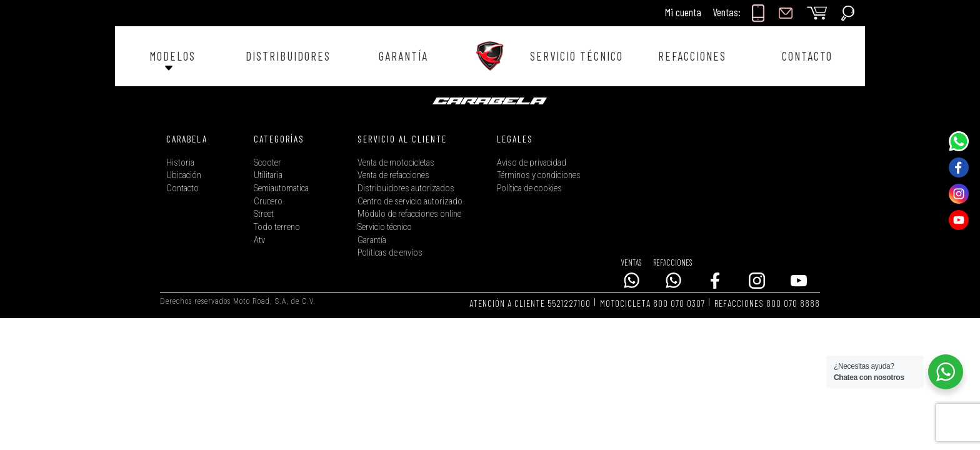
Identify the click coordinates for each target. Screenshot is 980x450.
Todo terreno (277, 227)
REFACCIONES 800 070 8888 (767, 303)
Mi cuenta (683, 12)
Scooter (267, 163)
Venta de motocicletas (396, 163)
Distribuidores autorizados (406, 188)
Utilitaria (268, 175)
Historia (180, 163)
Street (264, 214)
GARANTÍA (403, 56)
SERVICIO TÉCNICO (577, 56)
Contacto (182, 188)
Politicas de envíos (390, 253)
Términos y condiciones (539, 175)
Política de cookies (529, 188)
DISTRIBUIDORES (288, 56)
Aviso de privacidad (532, 163)
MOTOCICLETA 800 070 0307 (652, 303)
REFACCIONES (692, 56)
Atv (259, 240)
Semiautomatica (281, 188)
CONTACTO (807, 56)
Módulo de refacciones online (409, 214)
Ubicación (184, 175)
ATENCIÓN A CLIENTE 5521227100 (530, 303)
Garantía (372, 240)
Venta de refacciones (393, 175)
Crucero (268, 202)
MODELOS (172, 56)
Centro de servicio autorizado (410, 202)
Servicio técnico (385, 227)
